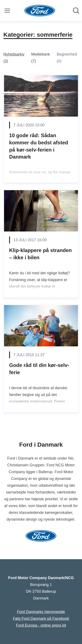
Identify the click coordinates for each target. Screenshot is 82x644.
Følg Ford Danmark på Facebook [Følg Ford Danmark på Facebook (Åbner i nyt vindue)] (41, 619)
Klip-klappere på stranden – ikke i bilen (40, 254)
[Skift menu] (7, 11)
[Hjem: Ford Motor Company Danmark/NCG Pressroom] (40, 11)
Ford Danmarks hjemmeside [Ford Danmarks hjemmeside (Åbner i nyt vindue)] (41, 612)
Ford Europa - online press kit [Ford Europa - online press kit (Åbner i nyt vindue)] (41, 625)
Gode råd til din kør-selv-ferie (39, 369)
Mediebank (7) (41, 58)
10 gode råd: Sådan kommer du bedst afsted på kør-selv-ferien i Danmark (39, 146)
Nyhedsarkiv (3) (14, 58)
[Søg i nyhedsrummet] (76, 11)
